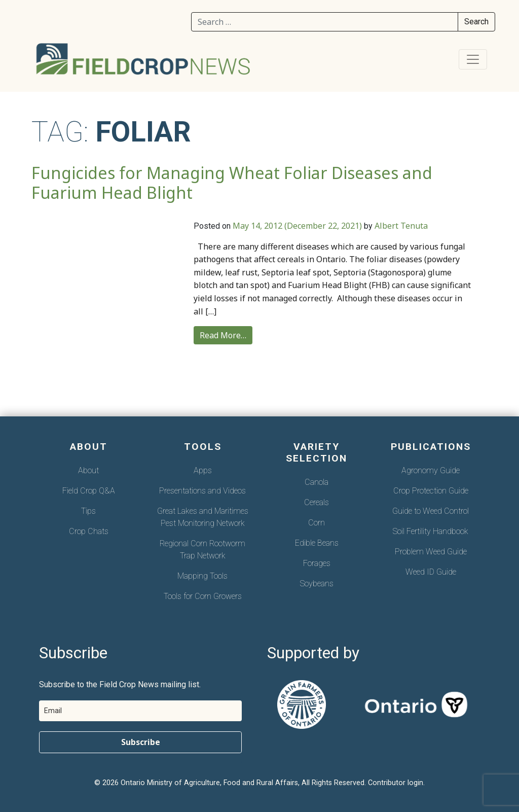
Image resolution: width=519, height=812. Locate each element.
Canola (317, 482)
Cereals (317, 502)
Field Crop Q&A (89, 491)
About (88, 470)
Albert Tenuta (401, 226)
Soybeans (317, 584)
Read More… (223, 335)
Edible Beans (317, 543)
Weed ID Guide (431, 572)
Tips (88, 511)
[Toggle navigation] (473, 59)
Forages (317, 563)
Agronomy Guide (431, 470)
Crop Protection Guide (431, 491)
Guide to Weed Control (431, 511)
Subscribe (141, 742)
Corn (317, 523)
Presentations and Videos (202, 491)
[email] (140, 711)
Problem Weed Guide (431, 552)
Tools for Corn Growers (203, 596)
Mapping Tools (202, 576)
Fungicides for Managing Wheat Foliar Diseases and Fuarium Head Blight (232, 183)
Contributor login (396, 783)
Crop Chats (89, 531)
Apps (203, 470)
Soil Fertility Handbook (431, 531)
